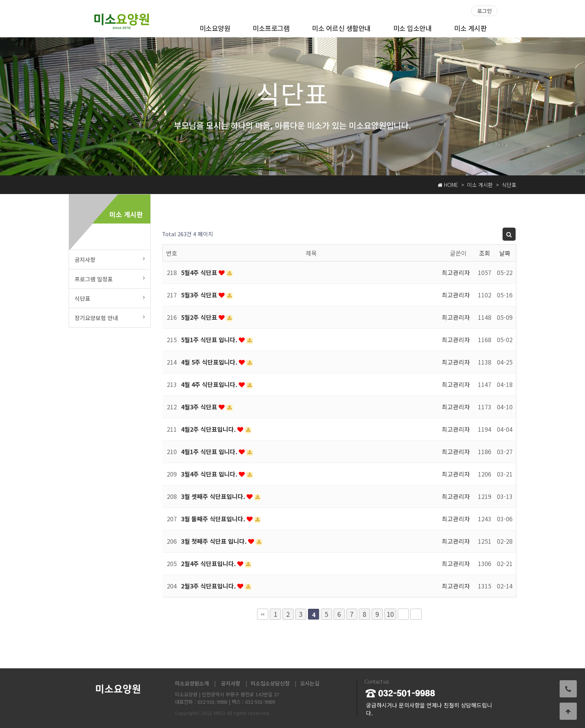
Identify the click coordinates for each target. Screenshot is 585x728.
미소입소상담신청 (270, 683)
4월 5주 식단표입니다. (210, 362)
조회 (485, 253)
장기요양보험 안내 (110, 318)
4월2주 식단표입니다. (209, 429)
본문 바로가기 (0, 0)
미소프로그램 (271, 28)
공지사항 (110, 260)
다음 (403, 614)
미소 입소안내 (413, 28)
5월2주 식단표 (200, 317)
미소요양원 (215, 28)
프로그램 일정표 (110, 279)
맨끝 (416, 614)
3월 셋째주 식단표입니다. (214, 496)
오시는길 (310, 683)
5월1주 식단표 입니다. (210, 340)
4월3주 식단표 (200, 407)
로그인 (484, 11)
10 (390, 614)
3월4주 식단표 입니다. (210, 474)
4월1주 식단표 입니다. (210, 452)
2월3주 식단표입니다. (209, 586)
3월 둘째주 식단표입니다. (214, 519)
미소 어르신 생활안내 (341, 28)
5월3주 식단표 (200, 295)
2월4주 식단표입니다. (209, 563)
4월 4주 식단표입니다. (210, 384)
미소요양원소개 (192, 683)
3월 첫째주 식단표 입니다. (215, 541)
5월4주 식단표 (200, 272)
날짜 (505, 253)
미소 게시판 (470, 28)
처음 (263, 614)
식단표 (110, 298)
